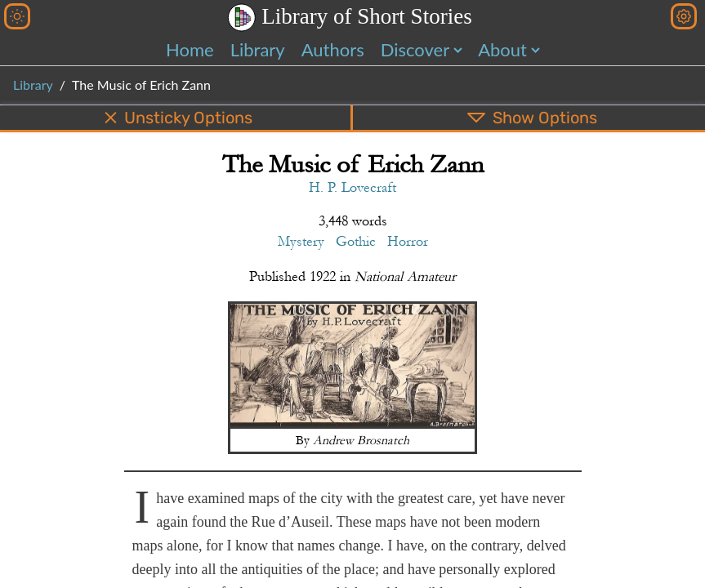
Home (190, 49)
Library (258, 49)
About (502, 49)
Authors (333, 49)
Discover (415, 49)
